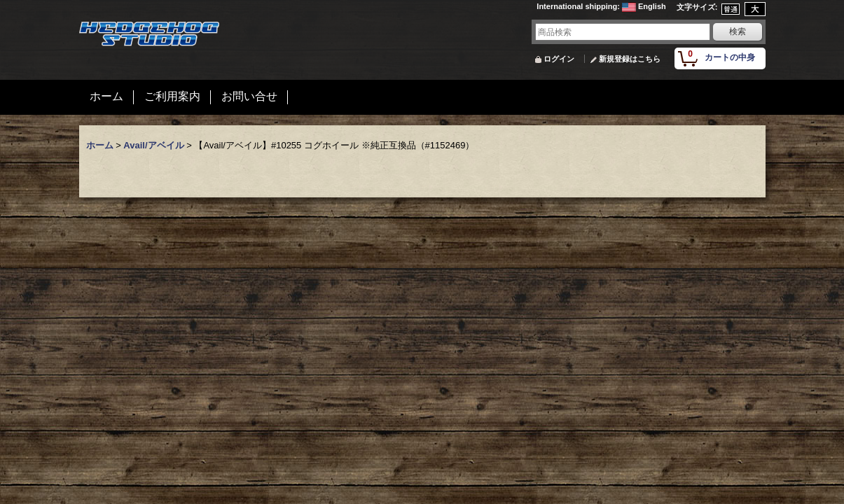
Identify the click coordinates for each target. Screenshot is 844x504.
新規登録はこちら (630, 59)
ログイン (559, 59)
